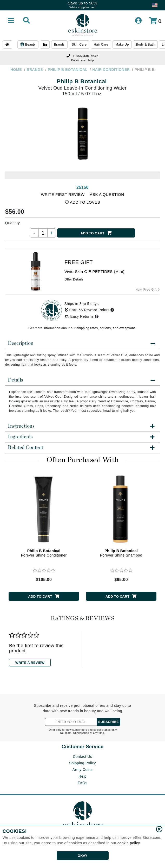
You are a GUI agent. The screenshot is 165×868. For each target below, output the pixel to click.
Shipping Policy (82, 763)
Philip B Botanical (82, 81)
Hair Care (101, 45)
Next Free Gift (148, 290)
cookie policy (129, 843)
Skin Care (79, 45)
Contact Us (82, 757)
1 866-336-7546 (82, 56)
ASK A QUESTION (107, 194)
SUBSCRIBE (108, 722)
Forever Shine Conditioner (44, 553)
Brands (59, 45)
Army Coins (82, 770)
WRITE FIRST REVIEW (63, 194)
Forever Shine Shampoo (121, 553)
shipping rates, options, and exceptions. (107, 328)
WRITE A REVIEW (30, 663)
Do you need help (82, 60)
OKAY (82, 856)
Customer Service (82, 747)
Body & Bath (145, 45)
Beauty (28, 45)
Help (82, 776)
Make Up (122, 45)
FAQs (82, 783)
